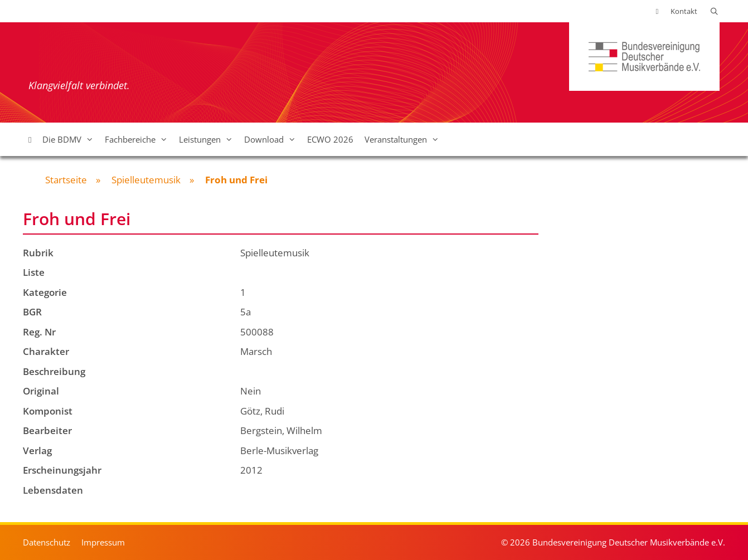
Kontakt (684, 11)
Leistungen (209, 139)
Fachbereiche (139, 139)
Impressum (103, 542)
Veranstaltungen (405, 139)
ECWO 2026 (330, 139)
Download (273, 139)
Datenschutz (47, 542)
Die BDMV (71, 139)
